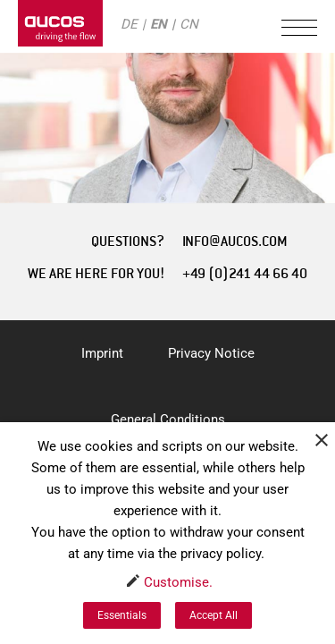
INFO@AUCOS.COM (235, 241)
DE (129, 24)
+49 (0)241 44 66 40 (245, 274)
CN (189, 24)
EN (159, 24)
